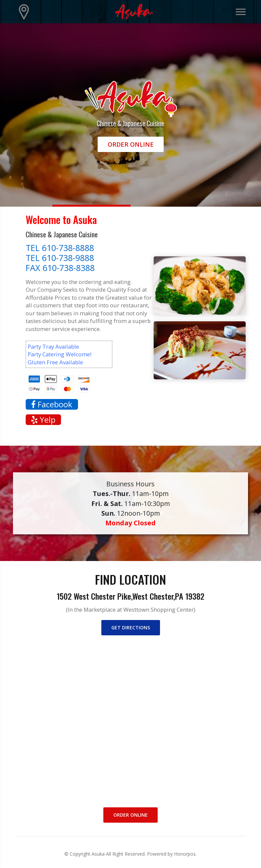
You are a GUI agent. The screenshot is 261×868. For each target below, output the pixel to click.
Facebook (52, 404)
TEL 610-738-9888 (60, 258)
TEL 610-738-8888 (60, 248)
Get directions (131, 627)
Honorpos (185, 854)
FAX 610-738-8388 (60, 268)
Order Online (131, 144)
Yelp (43, 420)
